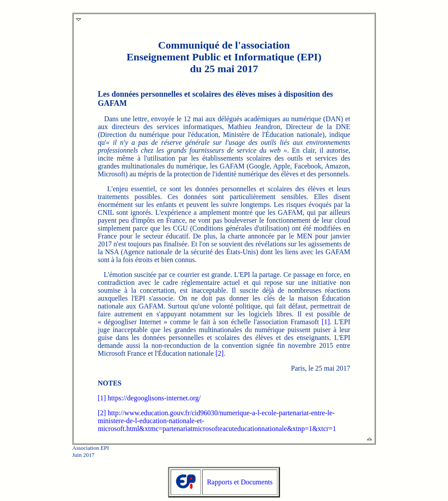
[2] (219, 353)
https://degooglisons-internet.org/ (154, 398)
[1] (326, 322)
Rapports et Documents (240, 482)
